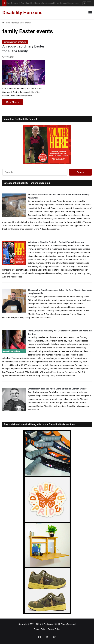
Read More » (12, 102)
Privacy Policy (40, 629)
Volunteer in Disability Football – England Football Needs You (56, 242)
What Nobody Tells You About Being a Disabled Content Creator (57, 389)
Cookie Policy (54, 629)
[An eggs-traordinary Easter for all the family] (24, 72)
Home (6, 23)
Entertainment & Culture (15, 42)
